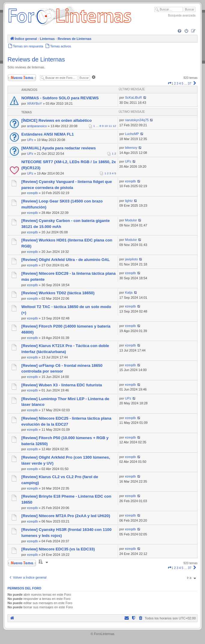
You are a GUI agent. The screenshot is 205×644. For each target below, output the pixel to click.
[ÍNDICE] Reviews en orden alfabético (57, 120)
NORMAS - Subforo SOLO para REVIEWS (60, 98)
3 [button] (177, 84)
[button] (170, 84)
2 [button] (175, 84)
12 (115, 126)
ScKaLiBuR (133, 97)
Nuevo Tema (22, 78)
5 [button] (182, 84)
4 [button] (180, 84)
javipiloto (131, 259)
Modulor (131, 220)
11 (110, 126)
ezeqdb (32, 193)
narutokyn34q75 (137, 120)
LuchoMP (132, 134)
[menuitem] (179, 31)
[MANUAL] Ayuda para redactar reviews (59, 148)
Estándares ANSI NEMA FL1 (48, 134)
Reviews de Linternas (36, 59)
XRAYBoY (35, 103)
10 (106, 126)
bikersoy (131, 148)
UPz (30, 140)
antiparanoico (37, 126)
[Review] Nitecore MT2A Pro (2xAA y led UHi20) (66, 516)
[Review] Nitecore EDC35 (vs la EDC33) (58, 549)
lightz (129, 201)
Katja (129, 292)
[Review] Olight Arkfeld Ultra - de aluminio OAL (66, 260)
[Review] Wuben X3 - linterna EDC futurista (62, 385)
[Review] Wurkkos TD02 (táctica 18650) (58, 293)
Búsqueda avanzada (182, 15)
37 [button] (190, 84)
